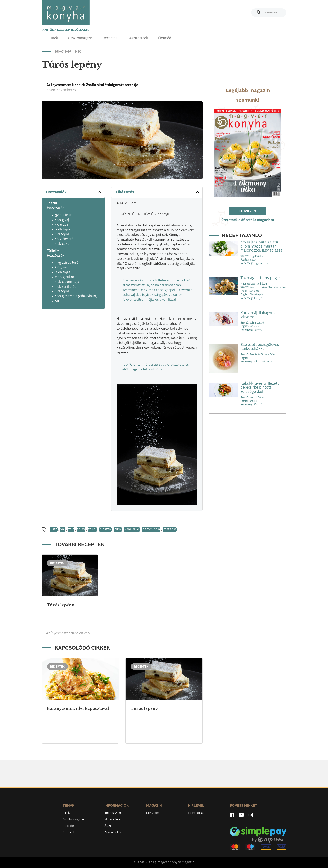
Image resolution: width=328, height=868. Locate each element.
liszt (54, 529)
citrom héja (151, 529)
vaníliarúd (132, 529)
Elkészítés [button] (158, 192)
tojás (81, 529)
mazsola (170, 529)
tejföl (92, 529)
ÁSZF (108, 826)
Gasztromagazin (80, 38)
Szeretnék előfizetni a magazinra (248, 220)
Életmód (165, 38)
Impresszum (113, 813)
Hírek (54, 38)
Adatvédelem (113, 832)
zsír (71, 529)
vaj (63, 529)
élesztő (105, 529)
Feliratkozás (196, 813)
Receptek (110, 38)
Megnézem (248, 211)
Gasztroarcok (138, 38)
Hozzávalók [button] (74, 192)
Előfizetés (153, 813)
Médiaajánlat (113, 819)
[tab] (73, 192)
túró (118, 529)
